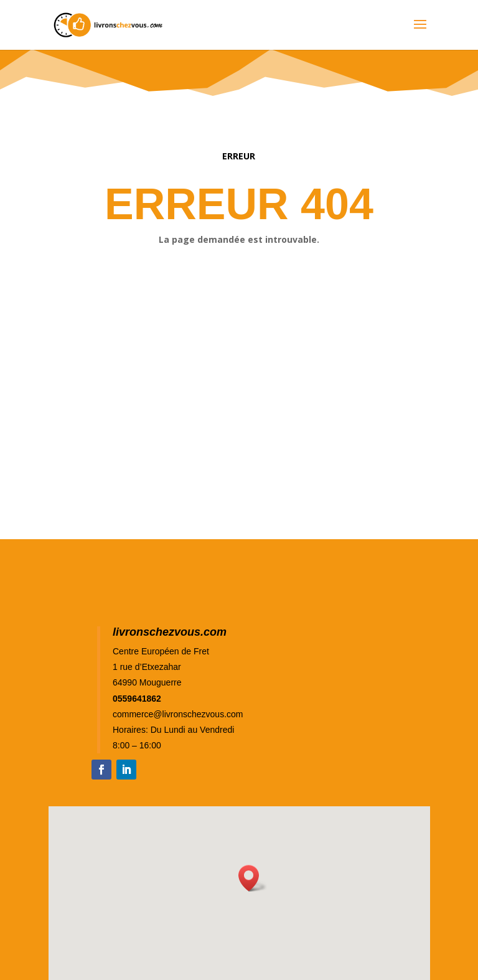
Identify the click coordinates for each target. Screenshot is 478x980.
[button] (253, 878)
